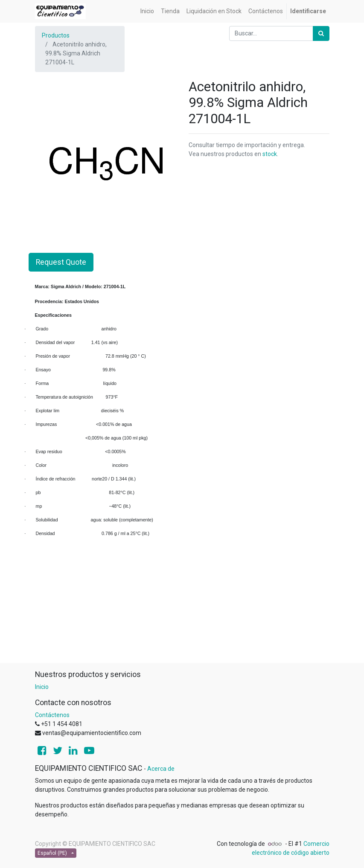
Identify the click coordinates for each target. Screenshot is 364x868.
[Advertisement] (182, 603)
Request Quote (61, 262)
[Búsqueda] (321, 33)
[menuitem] (147, 11)
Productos (56, 35)
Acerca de (161, 769)
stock (270, 154)
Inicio (42, 687)
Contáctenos (52, 715)
